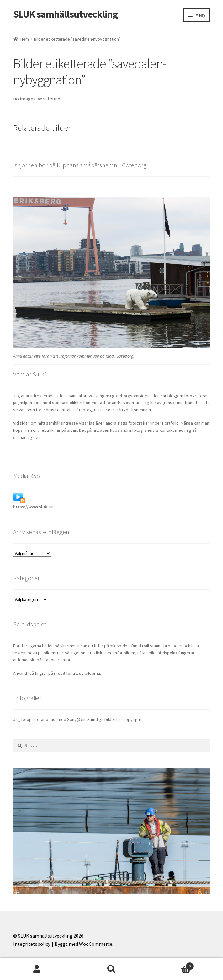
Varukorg (171, 965)
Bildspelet (167, 653)
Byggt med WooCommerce (83, 944)
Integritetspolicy (32, 944)
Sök (111, 969)
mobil (60, 673)
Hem (25, 39)
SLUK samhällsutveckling (65, 14)
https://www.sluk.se (33, 507)
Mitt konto (37, 969)
